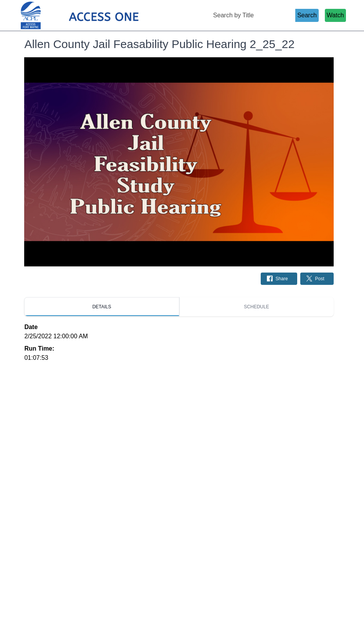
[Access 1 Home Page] (95, 16)
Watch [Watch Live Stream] (335, 15)
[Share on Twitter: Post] (317, 279)
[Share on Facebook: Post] (279, 279)
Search (307, 15)
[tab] (102, 307)
